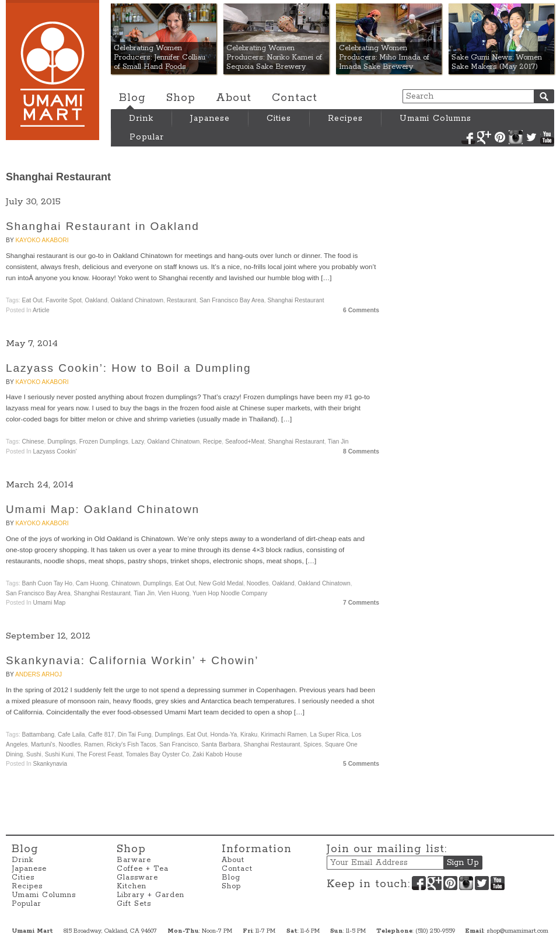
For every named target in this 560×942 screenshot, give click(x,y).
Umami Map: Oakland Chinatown (103, 509)
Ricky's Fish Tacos (131, 744)
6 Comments (361, 310)
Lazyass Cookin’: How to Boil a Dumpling (128, 368)
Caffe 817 (101, 735)
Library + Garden (150, 895)
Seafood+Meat (245, 442)
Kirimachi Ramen (284, 735)
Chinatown (126, 583)
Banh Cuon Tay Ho (48, 583)
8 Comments (361, 451)
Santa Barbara (221, 744)
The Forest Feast (100, 754)
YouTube (547, 137)
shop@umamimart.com (517, 931)
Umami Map (50, 603)
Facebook (468, 137)
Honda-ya (224, 735)
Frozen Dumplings (104, 442)
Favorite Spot (63, 300)
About (234, 98)
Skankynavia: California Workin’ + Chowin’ (132, 660)
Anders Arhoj (38, 674)
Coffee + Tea (143, 869)
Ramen (94, 744)
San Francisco (178, 744)
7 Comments (361, 603)
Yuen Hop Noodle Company (230, 593)
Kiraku (249, 735)
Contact (295, 98)
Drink (141, 118)
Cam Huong (92, 583)
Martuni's (43, 744)
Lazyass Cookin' (55, 451)
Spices (312, 744)
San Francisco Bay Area (232, 300)
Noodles (258, 583)
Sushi (34, 754)
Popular (147, 137)
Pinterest (500, 137)
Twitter (531, 137)
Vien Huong (174, 593)
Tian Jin (338, 442)
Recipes (345, 118)
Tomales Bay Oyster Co (157, 754)
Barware (134, 860)
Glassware (137, 878)
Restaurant (182, 300)
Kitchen (132, 886)
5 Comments (361, 764)
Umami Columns (435, 118)
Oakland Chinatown (137, 300)
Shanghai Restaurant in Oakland (103, 226)
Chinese (33, 442)
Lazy (137, 442)
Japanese (210, 118)
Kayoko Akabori (42, 240)
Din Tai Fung (135, 735)
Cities (279, 118)
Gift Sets (134, 904)
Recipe (212, 442)
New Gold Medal (221, 583)
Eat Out (32, 300)
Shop (181, 98)
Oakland (96, 300)
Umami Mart (52, 70)
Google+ (484, 137)
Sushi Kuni (59, 754)
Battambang (38, 735)
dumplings (62, 442)
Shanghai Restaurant (295, 300)
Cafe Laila (71, 735)
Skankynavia (50, 764)
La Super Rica (329, 735)
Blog (132, 98)
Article (41, 310)
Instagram (516, 137)
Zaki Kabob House (217, 754)
